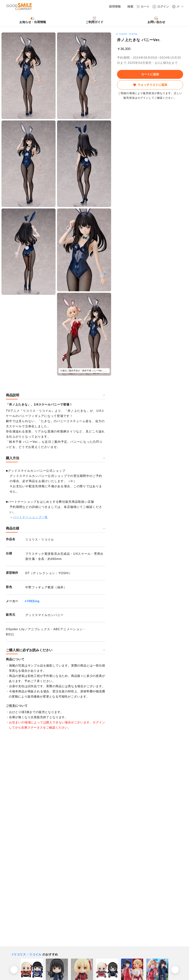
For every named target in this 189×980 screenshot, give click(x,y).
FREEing (33, 601)
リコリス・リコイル (128, 34)
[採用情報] (112, 7)
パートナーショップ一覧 (30, 517)
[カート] (143, 7)
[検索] (128, 7)
